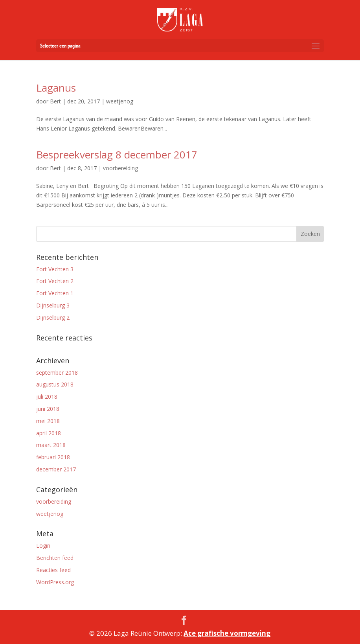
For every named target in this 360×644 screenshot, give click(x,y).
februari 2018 (53, 457)
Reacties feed (53, 570)
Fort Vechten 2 (55, 281)
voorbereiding (54, 501)
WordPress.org (55, 582)
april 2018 (49, 433)
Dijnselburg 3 (53, 305)
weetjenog (50, 514)
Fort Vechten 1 (55, 293)
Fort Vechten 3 (55, 269)
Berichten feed (55, 558)
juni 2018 (48, 409)
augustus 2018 (55, 384)
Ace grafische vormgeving (227, 633)
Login (43, 546)
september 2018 (57, 373)
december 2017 (56, 469)
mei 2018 (48, 421)
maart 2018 (51, 445)
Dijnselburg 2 (53, 317)
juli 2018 (47, 397)
